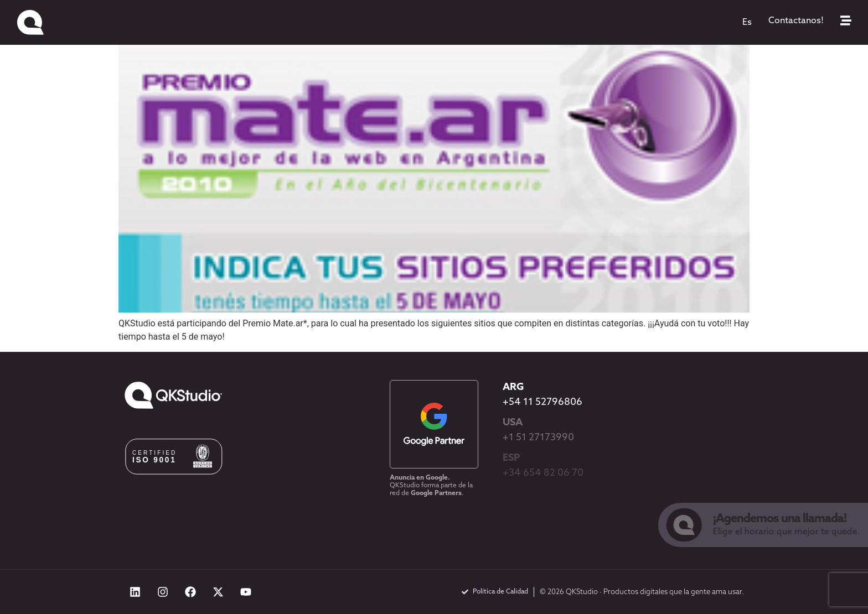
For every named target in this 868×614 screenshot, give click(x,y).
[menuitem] (747, 23)
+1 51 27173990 (538, 438)
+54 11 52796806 (542, 402)
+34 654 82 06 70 (543, 473)
